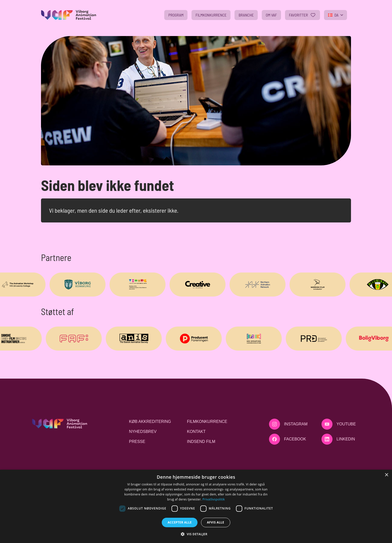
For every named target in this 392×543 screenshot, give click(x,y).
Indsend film (201, 442)
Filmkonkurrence (207, 422)
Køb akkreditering (150, 422)
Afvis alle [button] (216, 522)
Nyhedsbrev (143, 432)
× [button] (386, 475)
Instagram (296, 424)
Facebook (295, 439)
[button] (196, 534)
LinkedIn (346, 439)
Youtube (346, 424)
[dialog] (196, 506)
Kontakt (196, 432)
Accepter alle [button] (179, 522)
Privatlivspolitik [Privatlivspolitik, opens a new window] (214, 499)
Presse (137, 442)
